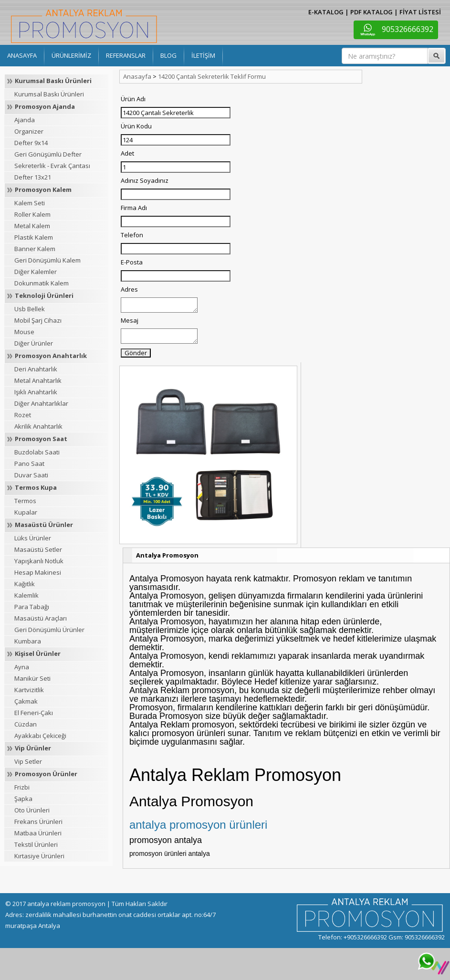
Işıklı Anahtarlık (36, 392)
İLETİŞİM (203, 55)
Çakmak (26, 701)
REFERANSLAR (126, 55)
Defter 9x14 (31, 143)
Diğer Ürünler (34, 343)
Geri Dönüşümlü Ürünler (49, 630)
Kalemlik (26, 595)
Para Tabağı (32, 607)
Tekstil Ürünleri (36, 844)
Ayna (22, 667)
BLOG (168, 55)
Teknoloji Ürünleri (44, 295)
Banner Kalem (35, 249)
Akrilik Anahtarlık (38, 426)
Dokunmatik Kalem (42, 283)
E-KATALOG (326, 12)
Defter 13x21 (33, 177)
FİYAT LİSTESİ (420, 12)
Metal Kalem (32, 226)
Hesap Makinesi (38, 572)
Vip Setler (28, 761)
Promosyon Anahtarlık (51, 356)
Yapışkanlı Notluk (39, 561)
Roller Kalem (32, 214)
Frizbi (22, 787)
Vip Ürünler (33, 748)
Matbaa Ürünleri (38, 833)
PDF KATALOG (372, 12)
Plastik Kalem (34, 237)
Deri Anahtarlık (36, 369)
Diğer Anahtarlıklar (41, 403)
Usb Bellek (30, 309)
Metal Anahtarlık (38, 380)
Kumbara (28, 641)
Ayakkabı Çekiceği (40, 736)
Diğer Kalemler (36, 272)
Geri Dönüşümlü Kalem (47, 260)
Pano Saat (29, 464)
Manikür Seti (32, 678)
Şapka (23, 799)
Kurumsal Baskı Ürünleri (53, 81)
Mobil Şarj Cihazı (38, 320)
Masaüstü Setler (38, 549)
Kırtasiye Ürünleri (39, 856)
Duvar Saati (31, 475)
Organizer (29, 131)
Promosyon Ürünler (46, 774)
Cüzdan (26, 724)
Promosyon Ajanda (45, 106)
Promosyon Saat (41, 439)
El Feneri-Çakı (34, 713)
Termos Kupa (36, 487)
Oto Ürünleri (32, 810)
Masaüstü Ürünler (44, 525)
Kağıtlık (25, 584)
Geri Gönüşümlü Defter (48, 154)
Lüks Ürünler (33, 538)
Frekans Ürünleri (38, 822)
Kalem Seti (30, 203)
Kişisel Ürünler (38, 653)
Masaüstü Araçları (41, 618)
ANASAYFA (22, 55)
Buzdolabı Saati (37, 452)
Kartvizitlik (29, 690)
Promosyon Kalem (43, 190)
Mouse (24, 332)
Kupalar (26, 512)
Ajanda (25, 120)
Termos (25, 501)
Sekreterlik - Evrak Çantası (52, 166)
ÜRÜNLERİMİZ (71, 55)
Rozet (23, 415)
